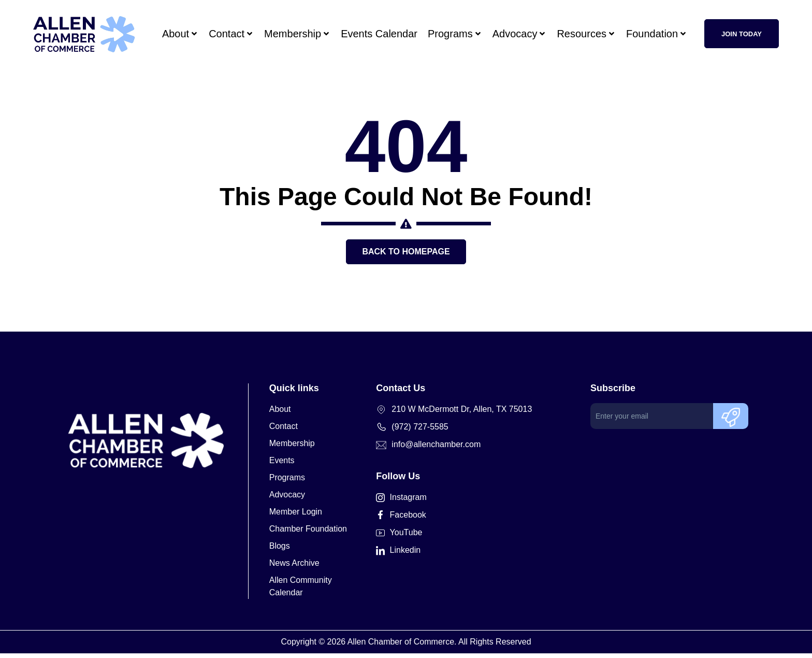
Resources (586, 34)
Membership (297, 34)
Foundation (657, 34)
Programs (455, 34)
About (180, 34)
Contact (231, 34)
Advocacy (520, 34)
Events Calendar (379, 34)
